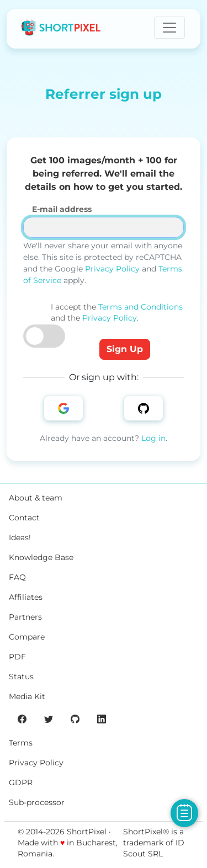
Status (21, 677)
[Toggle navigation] (169, 28)
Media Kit (27, 696)
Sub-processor (37, 802)
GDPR (21, 782)
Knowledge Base (41, 557)
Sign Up (125, 349)
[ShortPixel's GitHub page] (75, 718)
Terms (21, 743)
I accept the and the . (117, 312)
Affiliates (26, 597)
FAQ (17, 577)
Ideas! (20, 537)
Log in (153, 438)
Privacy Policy (112, 269)
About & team (36, 498)
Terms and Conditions (140, 307)
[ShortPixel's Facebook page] (22, 718)
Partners (25, 617)
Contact (24, 518)
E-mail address (62, 209)
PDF (17, 657)
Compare (27, 637)
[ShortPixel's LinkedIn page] (102, 718)
